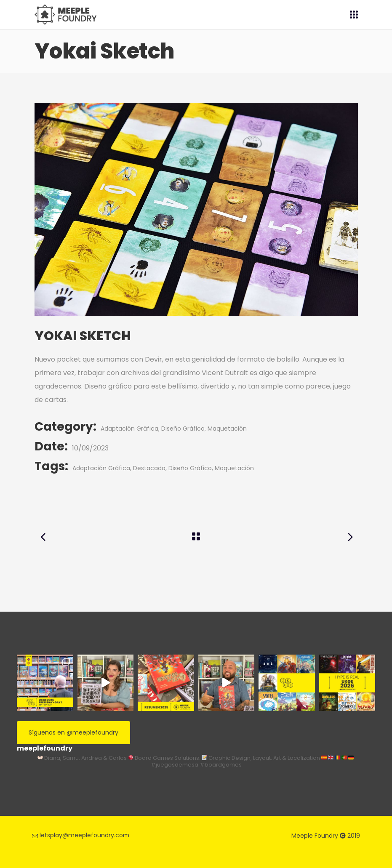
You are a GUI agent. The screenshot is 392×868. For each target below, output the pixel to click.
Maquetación (227, 429)
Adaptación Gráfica (129, 429)
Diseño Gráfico (183, 429)
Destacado (149, 468)
